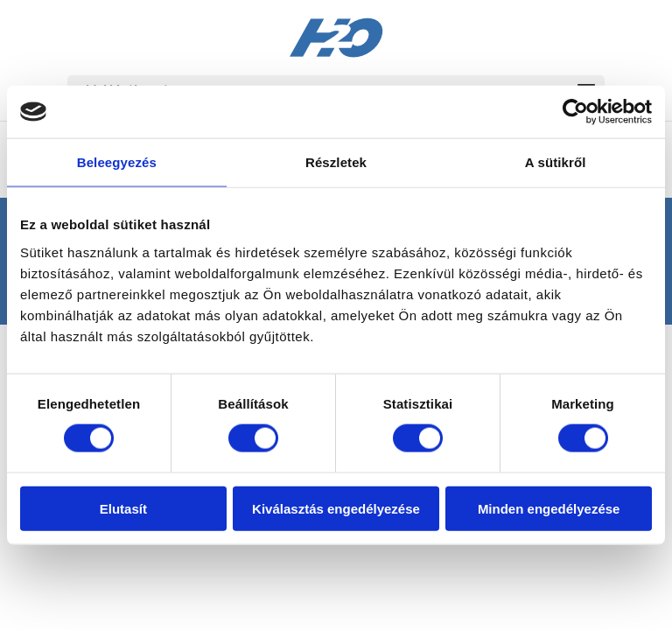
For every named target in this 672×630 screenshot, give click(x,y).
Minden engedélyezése (549, 508)
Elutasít (123, 508)
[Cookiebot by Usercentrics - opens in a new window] (575, 112)
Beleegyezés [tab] (117, 162)
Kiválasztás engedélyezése (336, 508)
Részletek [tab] (336, 162)
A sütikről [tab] (556, 162)
